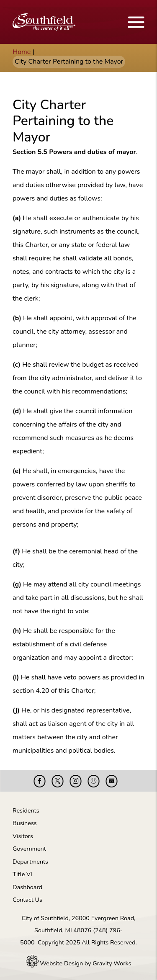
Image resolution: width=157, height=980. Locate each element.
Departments (30, 862)
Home (22, 52)
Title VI (22, 874)
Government (29, 849)
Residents (26, 810)
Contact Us (27, 900)
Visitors (23, 836)
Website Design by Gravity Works (79, 963)
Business (25, 823)
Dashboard (27, 887)
